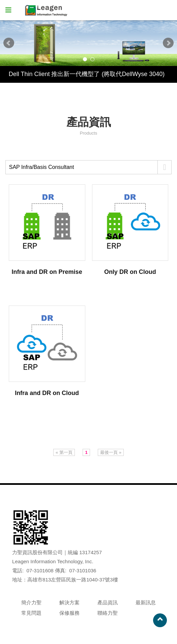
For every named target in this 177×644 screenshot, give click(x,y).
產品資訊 (108, 602)
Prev (9, 43)
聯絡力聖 (108, 613)
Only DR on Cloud (130, 272)
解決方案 (69, 602)
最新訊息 (146, 602)
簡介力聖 (31, 602)
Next (168, 43)
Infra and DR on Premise (47, 272)
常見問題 (31, 613)
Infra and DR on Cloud (47, 393)
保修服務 (69, 613)
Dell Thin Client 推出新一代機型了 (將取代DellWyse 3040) (87, 74)
